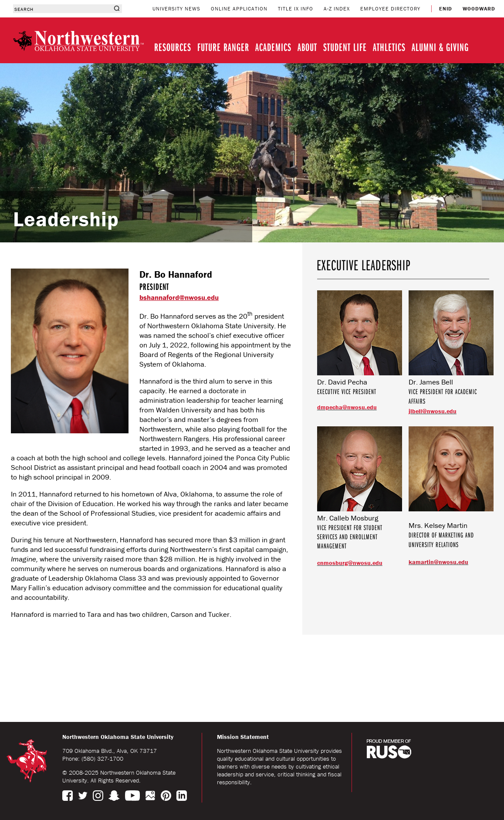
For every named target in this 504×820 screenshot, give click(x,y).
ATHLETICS (389, 47)
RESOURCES (173, 47)
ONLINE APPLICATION (239, 9)
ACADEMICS (273, 47)
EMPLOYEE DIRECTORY (390, 9)
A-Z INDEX (337, 9)
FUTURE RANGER (223, 47)
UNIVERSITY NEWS (176, 9)
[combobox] (62, 9)
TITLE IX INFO (296, 9)
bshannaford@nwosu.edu (179, 297)
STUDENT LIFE (345, 47)
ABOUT (307, 47)
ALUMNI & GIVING (440, 47)
